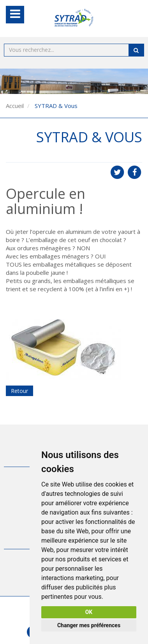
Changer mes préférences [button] (89, 625)
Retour (19, 391)
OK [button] (89, 612)
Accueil (15, 106)
